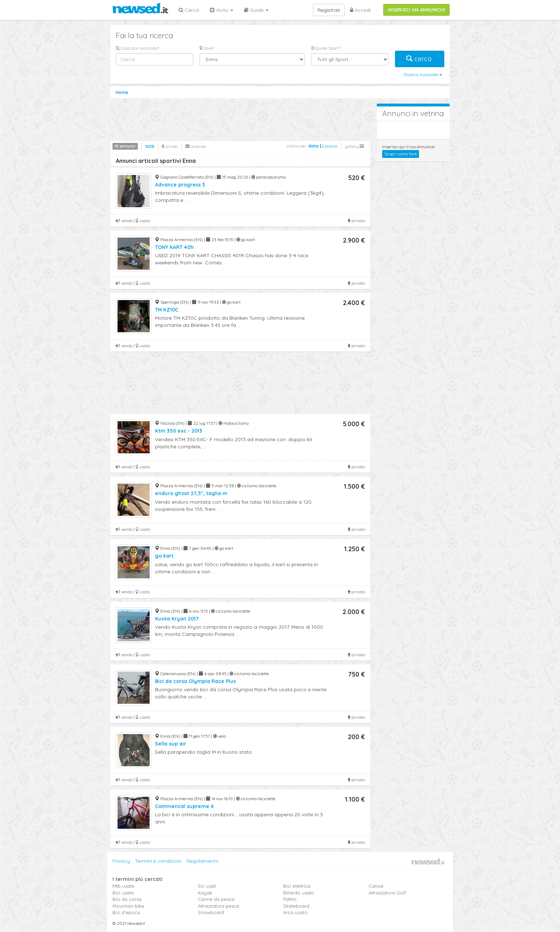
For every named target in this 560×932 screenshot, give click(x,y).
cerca (420, 59)
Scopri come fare (401, 154)
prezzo (331, 146)
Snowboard (211, 912)
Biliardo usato (299, 893)
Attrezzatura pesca (218, 906)
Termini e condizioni (158, 861)
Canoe (376, 886)
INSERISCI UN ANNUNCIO (416, 10)
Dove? (207, 48)
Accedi (360, 10)
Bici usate (123, 893)
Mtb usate (123, 886)
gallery (354, 146)
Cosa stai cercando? (137, 48)
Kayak (205, 893)
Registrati (329, 10)
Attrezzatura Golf (387, 893)
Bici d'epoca (126, 912)
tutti (150, 146)
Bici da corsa (127, 899)
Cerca (189, 10)
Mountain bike (128, 906)
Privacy (121, 861)
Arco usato (295, 912)
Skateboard (296, 906)
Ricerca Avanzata (423, 74)
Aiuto (221, 10)
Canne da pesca (216, 899)
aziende (196, 146)
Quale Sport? (326, 48)
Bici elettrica (297, 886)
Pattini (290, 899)
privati (170, 146)
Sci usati (207, 886)
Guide (256, 10)
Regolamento (202, 861)
